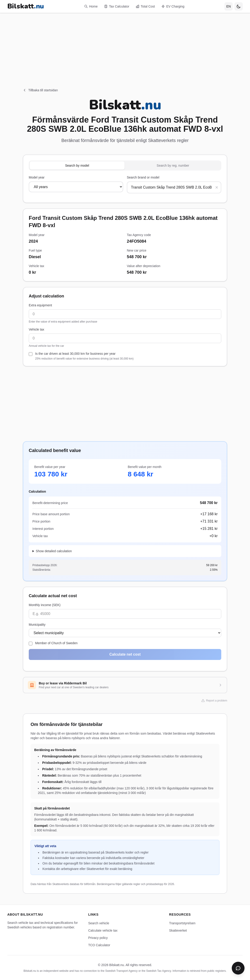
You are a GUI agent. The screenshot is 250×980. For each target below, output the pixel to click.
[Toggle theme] (239, 6)
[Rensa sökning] (217, 187)
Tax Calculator (117, 6)
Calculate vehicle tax (103, 930)
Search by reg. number (173, 166)
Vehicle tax (36, 329)
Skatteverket (178, 930)
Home (91, 6)
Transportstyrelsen (182, 923)
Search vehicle (99, 923)
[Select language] (229, 6)
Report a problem (214, 701)
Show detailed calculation (54, 551)
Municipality (37, 625)
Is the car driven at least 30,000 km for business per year (84, 356)
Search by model (77, 166)
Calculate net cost (125, 654)
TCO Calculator (99, 945)
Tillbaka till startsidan (40, 90)
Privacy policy (98, 938)
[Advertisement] (125, 45)
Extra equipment (40, 305)
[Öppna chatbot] (238, 968)
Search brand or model (143, 177)
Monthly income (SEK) (45, 605)
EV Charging (173, 6)
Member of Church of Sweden (56, 643)
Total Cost (145, 6)
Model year (37, 177)
